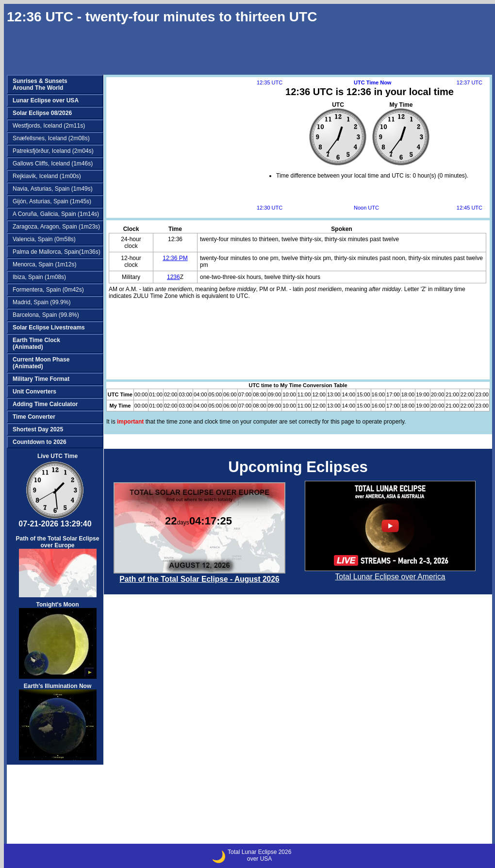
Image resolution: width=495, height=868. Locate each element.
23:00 (482, 394)
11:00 (304, 394)
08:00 (260, 394)
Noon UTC (366, 208)
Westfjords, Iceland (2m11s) (49, 126)
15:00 (363, 394)
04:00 (200, 394)
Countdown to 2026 (40, 442)
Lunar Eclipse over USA (46, 100)
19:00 (423, 394)
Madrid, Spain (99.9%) (41, 302)
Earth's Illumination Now (58, 721)
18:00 (408, 394)
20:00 (438, 394)
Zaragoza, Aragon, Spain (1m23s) (56, 227)
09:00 (275, 394)
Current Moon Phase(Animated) (41, 363)
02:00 (171, 394)
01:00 (156, 394)
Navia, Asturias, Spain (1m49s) (53, 189)
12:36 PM (175, 258)
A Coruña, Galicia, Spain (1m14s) (56, 214)
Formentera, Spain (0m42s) (48, 290)
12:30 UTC (270, 208)
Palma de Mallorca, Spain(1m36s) (57, 252)
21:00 (452, 394)
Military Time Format (41, 379)
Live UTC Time (58, 456)
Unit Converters (34, 392)
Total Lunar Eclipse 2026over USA (259, 855)
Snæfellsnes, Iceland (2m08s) (51, 138)
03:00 (185, 394)
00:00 (141, 394)
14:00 (348, 394)
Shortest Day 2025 (38, 429)
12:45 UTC (470, 208)
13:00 (334, 394)
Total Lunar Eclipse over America (390, 577)
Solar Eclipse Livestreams (49, 328)
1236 (173, 277)
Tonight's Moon (58, 640)
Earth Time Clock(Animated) (36, 344)
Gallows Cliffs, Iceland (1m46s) (53, 164)
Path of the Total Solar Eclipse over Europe (58, 566)
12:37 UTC (470, 82)
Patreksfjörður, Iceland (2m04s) (53, 151)
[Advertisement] (145, 115)
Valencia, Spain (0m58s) (44, 239)
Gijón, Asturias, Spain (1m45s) (52, 201)
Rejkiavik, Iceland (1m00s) (47, 176)
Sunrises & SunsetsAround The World (40, 84)
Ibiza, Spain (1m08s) (39, 277)
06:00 (230, 394)
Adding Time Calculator (45, 404)
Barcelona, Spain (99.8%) (46, 315)
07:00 (245, 394)
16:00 (379, 394)
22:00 (467, 394)
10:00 (289, 394)
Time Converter (34, 417)
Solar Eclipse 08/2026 (42, 113)
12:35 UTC (270, 82)
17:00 (393, 394)
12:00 (319, 394)
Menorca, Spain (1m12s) (44, 264)
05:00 (215, 394)
